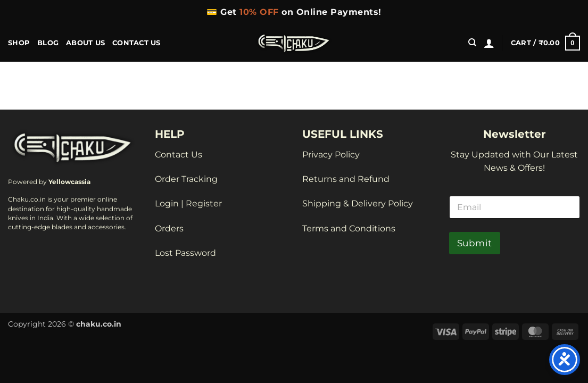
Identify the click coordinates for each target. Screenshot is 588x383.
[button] (489, 43)
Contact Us (136, 43)
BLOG (48, 43)
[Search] (472, 43)
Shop (19, 43)
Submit (475, 243)
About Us (85, 43)
